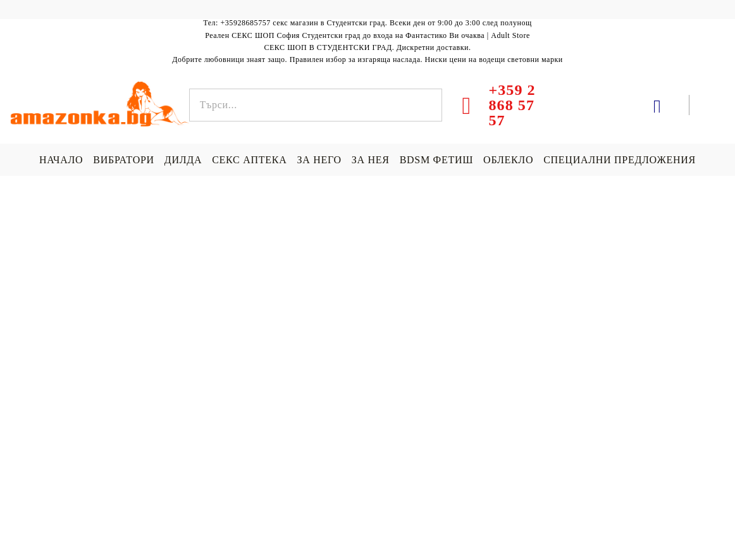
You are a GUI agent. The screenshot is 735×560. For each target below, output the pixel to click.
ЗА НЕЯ (371, 160)
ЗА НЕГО (319, 160)
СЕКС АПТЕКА (249, 160)
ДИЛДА (183, 160)
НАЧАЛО (61, 160)
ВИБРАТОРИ (123, 160)
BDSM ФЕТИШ (436, 160)
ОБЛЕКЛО (508, 160)
